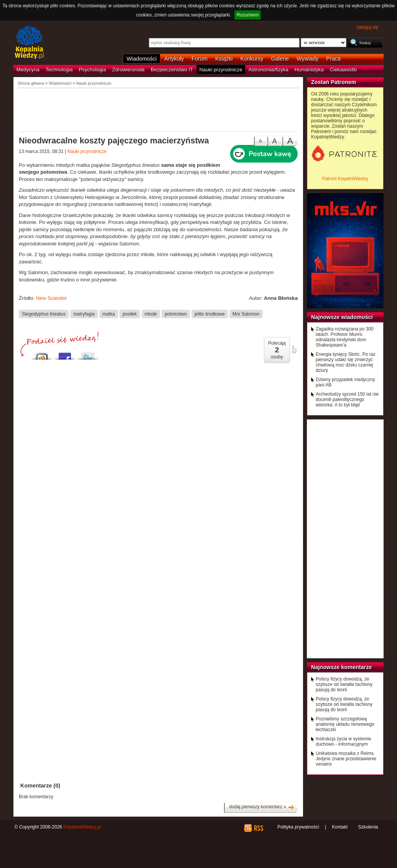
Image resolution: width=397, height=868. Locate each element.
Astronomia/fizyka (269, 70)
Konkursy (252, 59)
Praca (334, 59)
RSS (258, 828)
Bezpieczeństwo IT (172, 70)
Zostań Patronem (334, 82)
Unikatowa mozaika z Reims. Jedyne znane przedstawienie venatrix (346, 759)
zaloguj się (367, 27)
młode (151, 314)
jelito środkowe (210, 314)
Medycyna (28, 70)
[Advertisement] (158, 109)
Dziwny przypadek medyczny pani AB (345, 382)
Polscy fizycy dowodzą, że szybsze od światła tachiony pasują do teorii (344, 684)
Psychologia (93, 70)
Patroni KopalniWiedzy (345, 179)
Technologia (59, 70)
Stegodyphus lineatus (44, 314)
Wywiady (307, 59)
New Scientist (51, 298)
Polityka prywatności (298, 827)
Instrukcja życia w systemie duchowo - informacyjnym (343, 741)
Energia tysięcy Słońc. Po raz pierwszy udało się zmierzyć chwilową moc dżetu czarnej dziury (346, 362)
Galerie (280, 59)
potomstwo (175, 314)
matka (109, 314)
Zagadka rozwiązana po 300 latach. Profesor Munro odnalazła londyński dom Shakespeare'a (345, 337)
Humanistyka (309, 70)
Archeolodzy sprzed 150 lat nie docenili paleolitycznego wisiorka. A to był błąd (347, 399)
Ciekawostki (343, 70)
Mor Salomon (246, 314)
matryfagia (84, 314)
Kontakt (340, 827)
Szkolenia (368, 827)
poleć (294, 350)
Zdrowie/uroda (128, 70)
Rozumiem (248, 15)
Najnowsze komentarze (341, 667)
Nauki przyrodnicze (221, 70)
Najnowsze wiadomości (342, 317)
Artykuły (174, 59)
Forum (200, 59)
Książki (224, 59)
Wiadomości (142, 59)
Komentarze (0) (40, 786)
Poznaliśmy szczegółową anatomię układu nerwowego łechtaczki (345, 724)
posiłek (130, 314)
